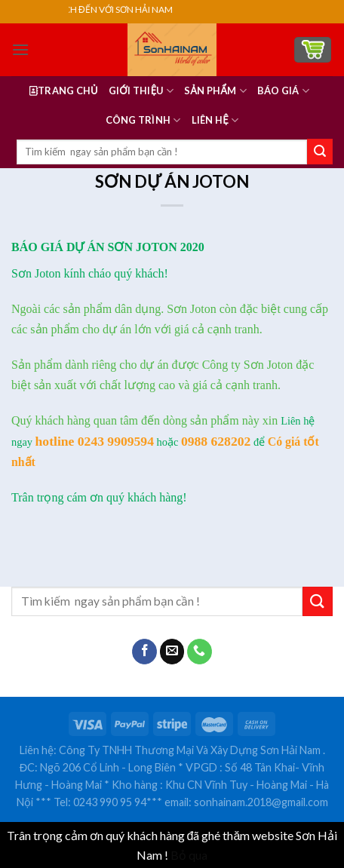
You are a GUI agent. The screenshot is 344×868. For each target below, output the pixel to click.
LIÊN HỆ (215, 120)
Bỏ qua (189, 855)
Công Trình (143, 120)
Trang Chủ (64, 90)
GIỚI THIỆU (141, 91)
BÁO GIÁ (283, 91)
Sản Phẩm (215, 91)
